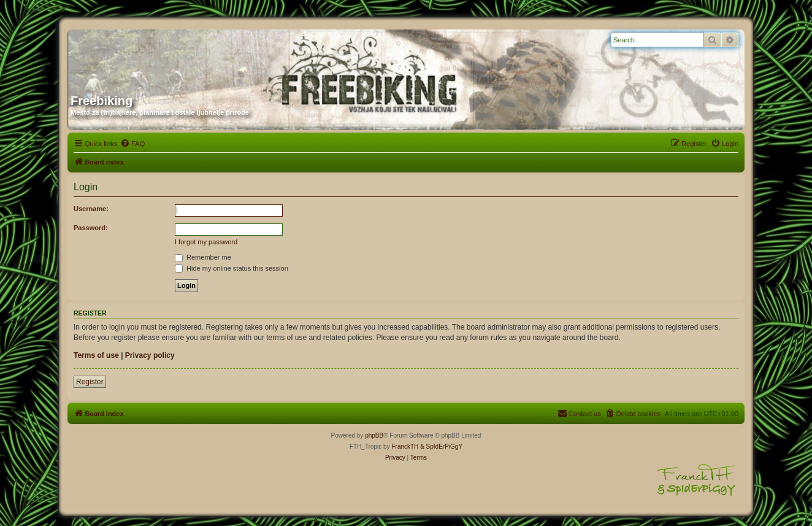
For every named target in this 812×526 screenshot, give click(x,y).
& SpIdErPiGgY (441, 447)
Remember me (203, 257)
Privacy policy (150, 355)
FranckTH (405, 447)
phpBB (374, 435)
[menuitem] (132, 144)
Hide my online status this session (232, 268)
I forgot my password (206, 242)
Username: (91, 209)
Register (90, 382)
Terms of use (96, 355)
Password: (91, 228)
